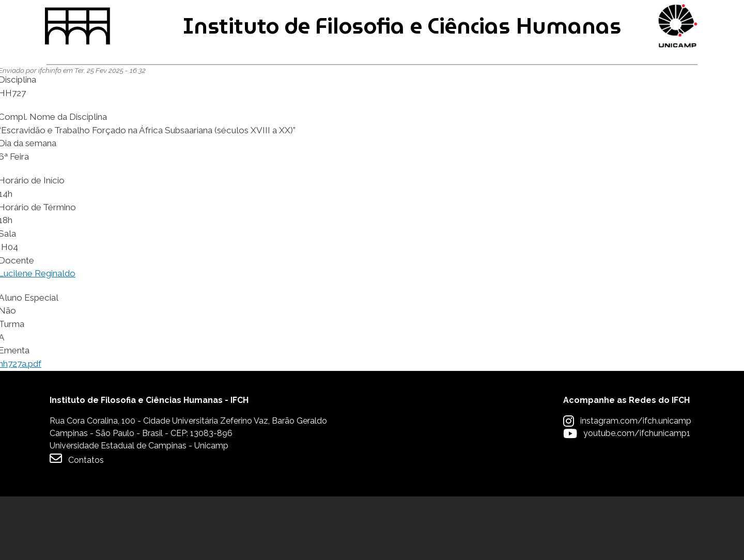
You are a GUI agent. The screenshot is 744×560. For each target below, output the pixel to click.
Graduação (78, 113)
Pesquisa (362, 113)
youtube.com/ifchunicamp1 (637, 497)
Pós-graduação (223, 113)
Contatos (77, 522)
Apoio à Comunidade (641, 113)
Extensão (486, 113)
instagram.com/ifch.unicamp (636, 484)
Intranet (318, 16)
